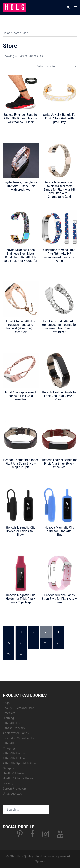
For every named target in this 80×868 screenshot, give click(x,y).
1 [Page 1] (21, 632)
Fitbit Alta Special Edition (19, 763)
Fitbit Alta (9, 743)
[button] (68, 7)
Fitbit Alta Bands (14, 753)
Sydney (40, 861)
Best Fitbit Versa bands (18, 738)
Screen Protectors (15, 789)
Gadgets (8, 768)
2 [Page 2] (34, 632)
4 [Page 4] (58, 632)
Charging (9, 748)
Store (16, 33)
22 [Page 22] (9, 654)
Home (7, 33)
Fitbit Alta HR (12, 723)
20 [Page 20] (46, 643)
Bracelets (9, 713)
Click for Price (21, 129)
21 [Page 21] (58, 643)
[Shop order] (57, 66)
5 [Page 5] (9, 643)
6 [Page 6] (21, 643)
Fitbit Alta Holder (14, 758)
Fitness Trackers (14, 728)
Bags (6, 703)
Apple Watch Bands (16, 733)
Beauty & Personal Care (18, 708)
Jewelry (8, 783)
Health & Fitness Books (18, 778)
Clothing (8, 718)
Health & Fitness (14, 773)
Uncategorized (12, 794)
